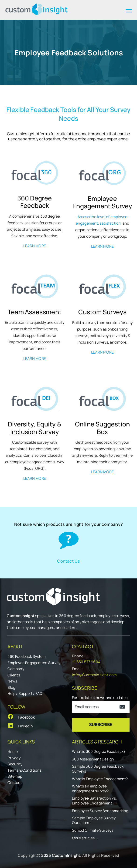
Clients (14, 675)
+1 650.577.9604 (86, 662)
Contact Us (68, 561)
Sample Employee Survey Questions (94, 821)
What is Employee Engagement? (100, 779)
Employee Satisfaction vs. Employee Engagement (94, 801)
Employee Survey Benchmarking (100, 811)
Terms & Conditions (24, 770)
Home (13, 752)
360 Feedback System (27, 656)
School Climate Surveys (93, 830)
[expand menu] (129, 11)
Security (15, 764)
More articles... (85, 838)
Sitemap (15, 776)
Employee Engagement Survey (34, 663)
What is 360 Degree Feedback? (99, 751)
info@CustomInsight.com (94, 675)
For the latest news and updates (100, 698)
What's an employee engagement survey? (90, 789)
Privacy (14, 758)
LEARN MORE (35, 246)
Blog (11, 687)
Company (16, 669)
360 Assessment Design (93, 759)
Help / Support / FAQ (25, 693)
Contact (15, 783)
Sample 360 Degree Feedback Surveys (98, 769)
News (12, 681)
